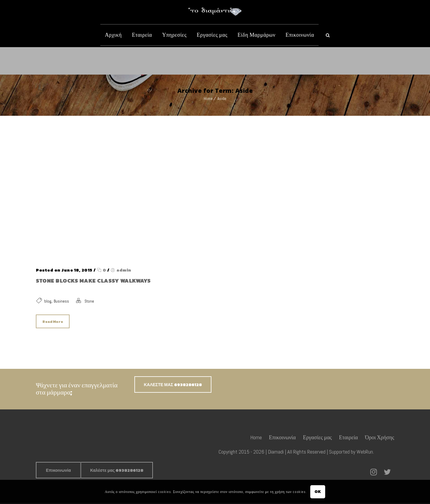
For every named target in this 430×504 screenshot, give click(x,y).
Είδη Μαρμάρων (257, 35)
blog (48, 301)
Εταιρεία (142, 35)
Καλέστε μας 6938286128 (117, 472)
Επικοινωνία (300, 35)
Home (208, 99)
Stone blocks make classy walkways (93, 281)
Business (61, 301)
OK (318, 492)
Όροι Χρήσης (380, 439)
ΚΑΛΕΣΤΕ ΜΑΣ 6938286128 (173, 386)
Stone (89, 301)
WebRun (365, 453)
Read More (53, 322)
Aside (222, 99)
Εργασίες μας (212, 35)
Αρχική (113, 35)
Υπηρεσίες (174, 35)
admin (124, 270)
